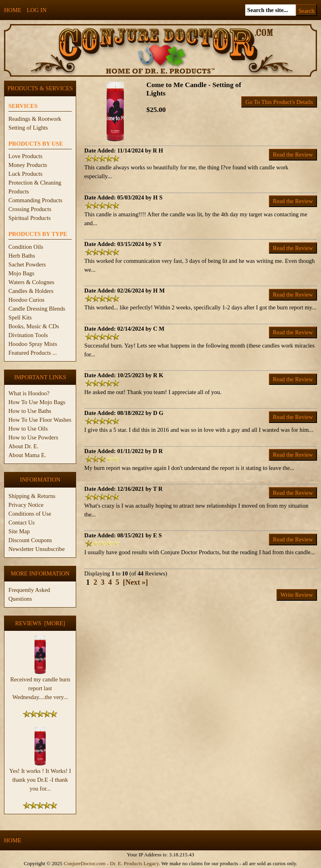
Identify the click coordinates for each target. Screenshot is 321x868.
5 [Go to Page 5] (117, 582)
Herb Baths (22, 256)
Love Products (25, 156)
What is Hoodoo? (29, 393)
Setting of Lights (28, 128)
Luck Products (25, 174)
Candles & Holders (31, 291)
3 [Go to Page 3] (103, 582)
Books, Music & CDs (34, 326)
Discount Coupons (30, 540)
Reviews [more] (40, 623)
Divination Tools (28, 335)
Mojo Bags (21, 273)
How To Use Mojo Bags (37, 402)
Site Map (19, 531)
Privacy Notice (26, 505)
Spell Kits (20, 317)
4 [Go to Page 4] (110, 582)
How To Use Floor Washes (40, 420)
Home (13, 10)
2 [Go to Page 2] (95, 582)
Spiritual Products (29, 218)
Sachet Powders (27, 264)
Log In (37, 10)
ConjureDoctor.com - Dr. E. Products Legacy (111, 863)
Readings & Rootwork (35, 119)
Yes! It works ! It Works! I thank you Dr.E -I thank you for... (40, 777)
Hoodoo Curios (26, 300)
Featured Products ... (33, 353)
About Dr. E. (23, 446)
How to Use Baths (30, 411)
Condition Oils (26, 247)
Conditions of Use (30, 514)
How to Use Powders (33, 437)
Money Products (28, 165)
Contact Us (22, 522)
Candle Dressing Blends (37, 309)
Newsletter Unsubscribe (36, 549)
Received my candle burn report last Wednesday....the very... (40, 685)
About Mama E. (27, 455)
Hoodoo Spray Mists (33, 344)
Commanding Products (35, 200)
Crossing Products (30, 209)
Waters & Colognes (31, 282)
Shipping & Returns (32, 496)
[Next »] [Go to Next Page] (136, 582)
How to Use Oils (28, 429)
